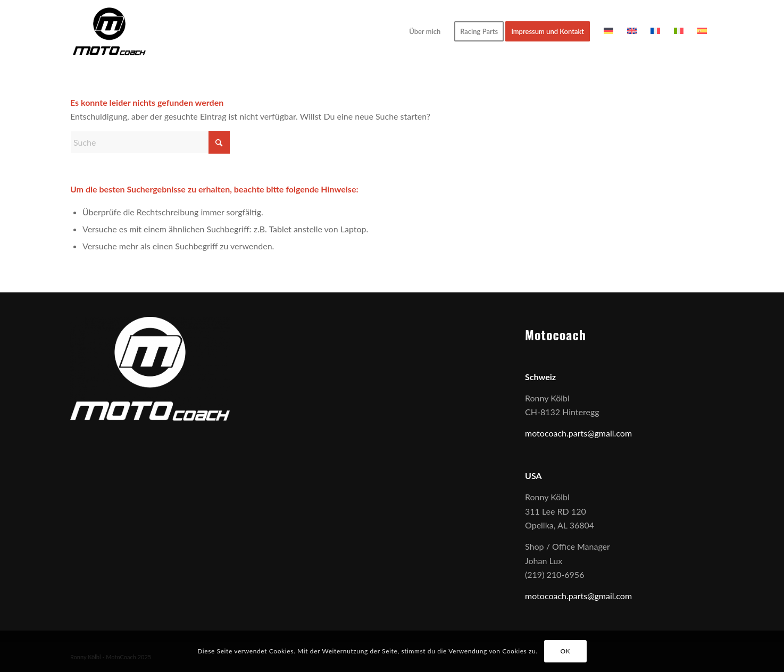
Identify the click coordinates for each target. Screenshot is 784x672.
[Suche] (150, 142)
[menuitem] (425, 31)
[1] (109, 31)
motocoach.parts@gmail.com (578, 433)
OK (565, 651)
